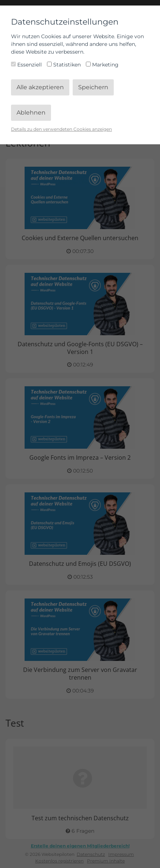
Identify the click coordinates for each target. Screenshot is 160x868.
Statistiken (65, 65)
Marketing (102, 65)
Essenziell (27, 65)
